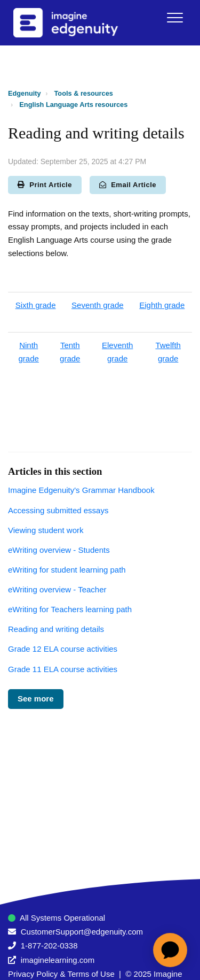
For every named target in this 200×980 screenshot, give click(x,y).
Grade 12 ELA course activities (63, 649)
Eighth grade (162, 305)
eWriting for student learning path (67, 570)
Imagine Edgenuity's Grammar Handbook (81, 490)
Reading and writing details (56, 629)
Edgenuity (25, 93)
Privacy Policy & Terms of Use (61, 974)
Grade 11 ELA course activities (63, 669)
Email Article (128, 185)
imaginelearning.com (58, 960)
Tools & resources (84, 93)
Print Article (45, 185)
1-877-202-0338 (49, 946)
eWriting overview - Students (59, 550)
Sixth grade (36, 305)
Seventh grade (98, 305)
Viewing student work (46, 530)
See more (36, 699)
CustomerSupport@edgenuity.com (82, 932)
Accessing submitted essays (58, 510)
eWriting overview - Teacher (57, 589)
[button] (175, 17)
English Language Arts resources (73, 105)
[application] (170, 950)
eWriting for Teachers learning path (70, 609)
